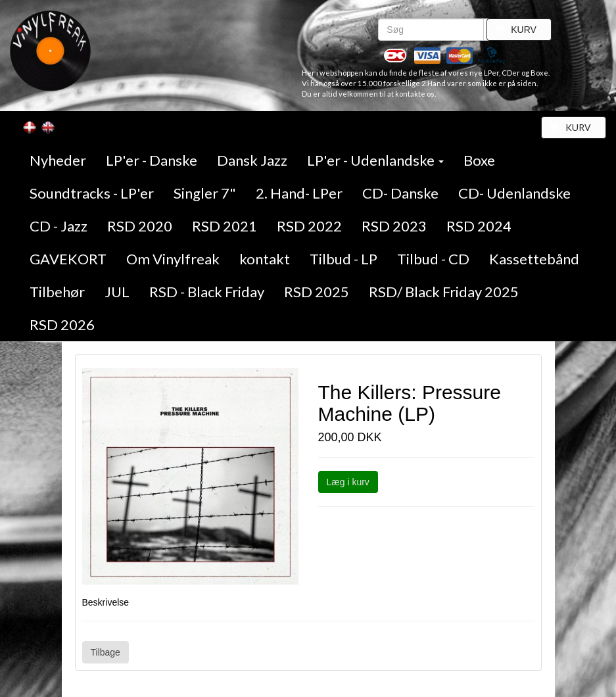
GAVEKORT (68, 259)
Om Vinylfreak (173, 259)
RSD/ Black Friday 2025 (444, 292)
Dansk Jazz (252, 160)
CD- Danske (400, 193)
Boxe (479, 160)
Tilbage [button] (106, 652)
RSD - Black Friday (207, 292)
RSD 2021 (225, 226)
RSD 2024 (479, 226)
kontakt (265, 259)
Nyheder (58, 160)
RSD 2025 (317, 292)
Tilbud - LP (344, 259)
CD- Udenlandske (514, 193)
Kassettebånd (534, 259)
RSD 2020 (140, 226)
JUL (117, 292)
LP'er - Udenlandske (375, 160)
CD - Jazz (59, 226)
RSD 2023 (394, 226)
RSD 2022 (309, 226)
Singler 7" (205, 193)
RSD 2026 (62, 324)
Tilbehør (57, 292)
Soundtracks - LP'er (92, 193)
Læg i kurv (348, 482)
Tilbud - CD (433, 259)
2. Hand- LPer (299, 193)
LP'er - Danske (152, 160)
